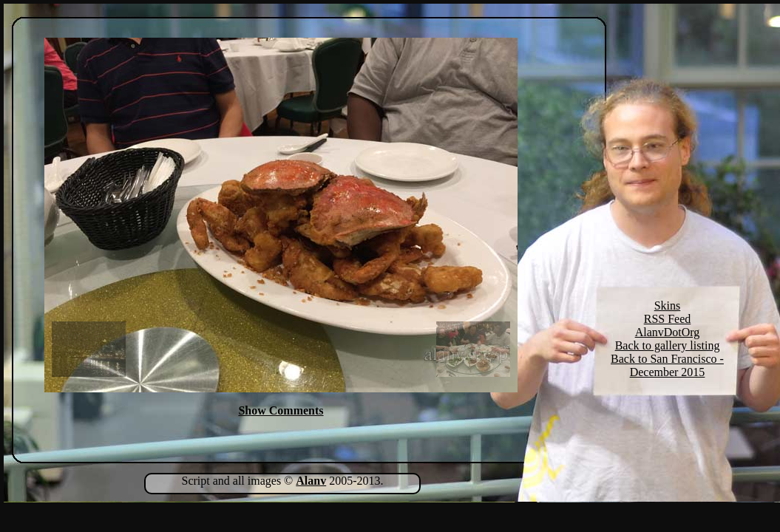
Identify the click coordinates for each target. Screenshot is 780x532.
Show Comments (281, 410)
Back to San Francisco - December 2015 (667, 365)
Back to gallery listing (668, 345)
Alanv (311, 481)
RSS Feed (668, 319)
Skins (668, 306)
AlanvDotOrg (668, 332)
